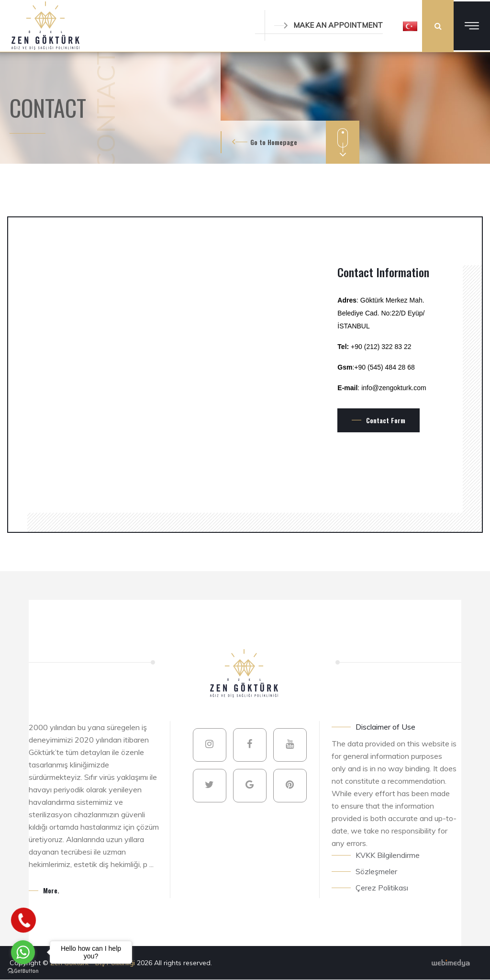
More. (51, 890)
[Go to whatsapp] (23, 952)
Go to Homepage (274, 142)
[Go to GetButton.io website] (23, 970)
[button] (410, 26)
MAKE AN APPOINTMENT (329, 25)
